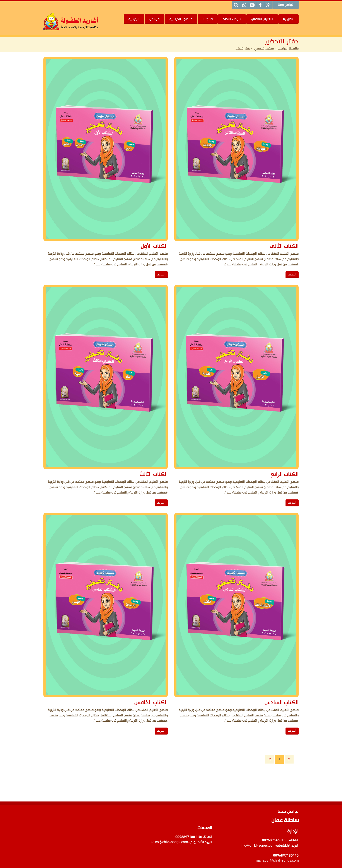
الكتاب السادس (268, 654)
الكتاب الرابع (271, 450)
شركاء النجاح (232, 19)
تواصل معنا (286, 5)
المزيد (278, 682)
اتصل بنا (288, 19)
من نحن (154, 19)
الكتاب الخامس (151, 654)
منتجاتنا (208, 19)
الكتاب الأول (154, 247)
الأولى (270, 759)
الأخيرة (289, 759)
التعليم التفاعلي (262, 19)
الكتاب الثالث (154, 450)
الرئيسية (134, 19)
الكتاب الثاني (270, 247)
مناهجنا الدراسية (181, 19)
